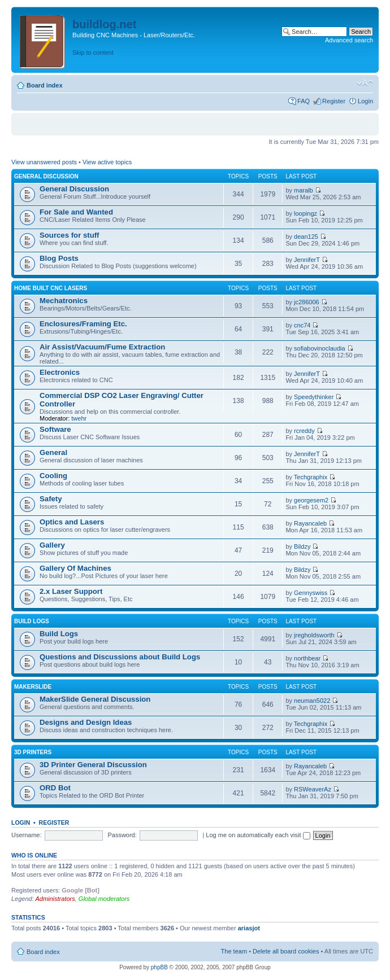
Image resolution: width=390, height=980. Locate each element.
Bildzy (302, 546)
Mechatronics (64, 301)
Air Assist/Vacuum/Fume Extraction (102, 347)
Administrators (55, 899)
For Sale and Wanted (76, 212)
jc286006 (307, 302)
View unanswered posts (44, 162)
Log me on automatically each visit (258, 835)
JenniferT (307, 260)
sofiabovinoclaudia (320, 348)
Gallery (52, 545)
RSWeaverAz (313, 789)
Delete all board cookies (286, 951)
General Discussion (46, 176)
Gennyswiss (311, 593)
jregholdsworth (314, 635)
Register (334, 101)
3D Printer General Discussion (93, 765)
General (53, 452)
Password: (122, 835)
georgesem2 (311, 500)
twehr (79, 418)
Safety (51, 499)
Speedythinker (314, 397)
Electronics (60, 372)
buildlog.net (104, 24)
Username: (27, 835)
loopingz (305, 213)
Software (55, 429)
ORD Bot (55, 788)
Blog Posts (59, 258)
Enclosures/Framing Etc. (83, 324)
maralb (304, 190)
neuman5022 (312, 701)
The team (234, 951)
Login (365, 101)
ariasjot (249, 928)
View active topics (107, 162)
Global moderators (104, 899)
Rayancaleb (310, 523)
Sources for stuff (70, 235)
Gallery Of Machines (75, 568)
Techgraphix (311, 477)
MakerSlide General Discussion (95, 699)
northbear (307, 658)
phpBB (159, 967)
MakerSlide (33, 687)
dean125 (306, 237)
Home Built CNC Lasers (51, 288)
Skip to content (93, 53)
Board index (45, 85)
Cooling (53, 476)
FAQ (304, 101)
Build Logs (32, 621)
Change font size (365, 83)
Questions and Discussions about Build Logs (120, 657)
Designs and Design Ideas (86, 722)
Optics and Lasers (72, 522)
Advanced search (349, 40)
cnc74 (302, 325)
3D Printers (33, 752)
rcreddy (304, 431)
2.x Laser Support (71, 591)
